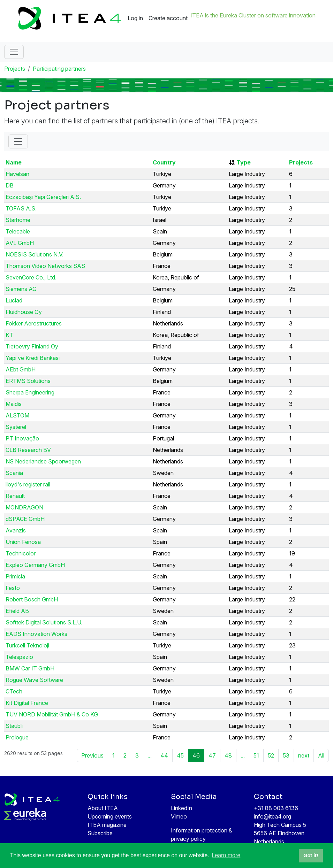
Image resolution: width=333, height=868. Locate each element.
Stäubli (14, 726)
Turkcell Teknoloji (27, 645)
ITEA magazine (107, 825)
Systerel (16, 427)
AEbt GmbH (21, 369)
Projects (15, 69)
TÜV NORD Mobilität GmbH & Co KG (52, 714)
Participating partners (59, 69)
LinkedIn (181, 808)
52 (271, 755)
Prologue (17, 737)
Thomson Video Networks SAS (45, 266)
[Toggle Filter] (18, 141)
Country (164, 162)
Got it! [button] (311, 855)
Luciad (14, 300)
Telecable (18, 231)
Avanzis (16, 530)
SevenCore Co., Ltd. (31, 277)
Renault (15, 496)
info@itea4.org (273, 816)
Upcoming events (110, 816)
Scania (14, 473)
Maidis (14, 404)
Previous (92, 755)
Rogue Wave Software (34, 680)
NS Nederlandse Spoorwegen (43, 461)
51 (256, 755)
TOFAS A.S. (21, 208)
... (150, 755)
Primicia (15, 576)
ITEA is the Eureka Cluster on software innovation (253, 15)
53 (286, 755)
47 (212, 755)
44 (164, 755)
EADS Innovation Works (36, 634)
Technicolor (21, 553)
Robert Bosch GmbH (32, 599)
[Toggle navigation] (14, 52)
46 (196, 755)
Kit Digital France (27, 703)
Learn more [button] (226, 855)
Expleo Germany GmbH (35, 565)
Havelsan (17, 174)
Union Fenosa (23, 542)
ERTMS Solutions (28, 381)
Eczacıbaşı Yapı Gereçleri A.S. (43, 197)
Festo (13, 588)
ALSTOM (17, 415)
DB (10, 185)
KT (9, 335)
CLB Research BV (28, 450)
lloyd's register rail (28, 484)
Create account (168, 18)
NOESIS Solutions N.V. (35, 254)
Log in (135, 18)
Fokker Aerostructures (34, 323)
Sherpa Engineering (30, 392)
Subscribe (100, 833)
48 (228, 755)
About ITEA (103, 808)
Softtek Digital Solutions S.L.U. (44, 622)
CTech (14, 691)
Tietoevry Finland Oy (32, 346)
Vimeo (179, 816)
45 (180, 755)
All (321, 755)
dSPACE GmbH (25, 519)
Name (14, 162)
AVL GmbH (20, 243)
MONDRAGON (24, 507)
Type (244, 162)
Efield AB (17, 611)
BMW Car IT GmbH (30, 668)
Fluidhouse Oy (24, 312)
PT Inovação (22, 438)
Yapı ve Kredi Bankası (33, 358)
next (304, 755)
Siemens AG (21, 289)
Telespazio (19, 657)
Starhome (18, 220)
